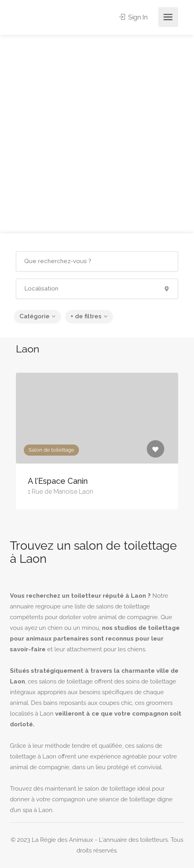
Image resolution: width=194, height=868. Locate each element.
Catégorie (35, 316)
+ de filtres (86, 316)
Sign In (133, 17)
